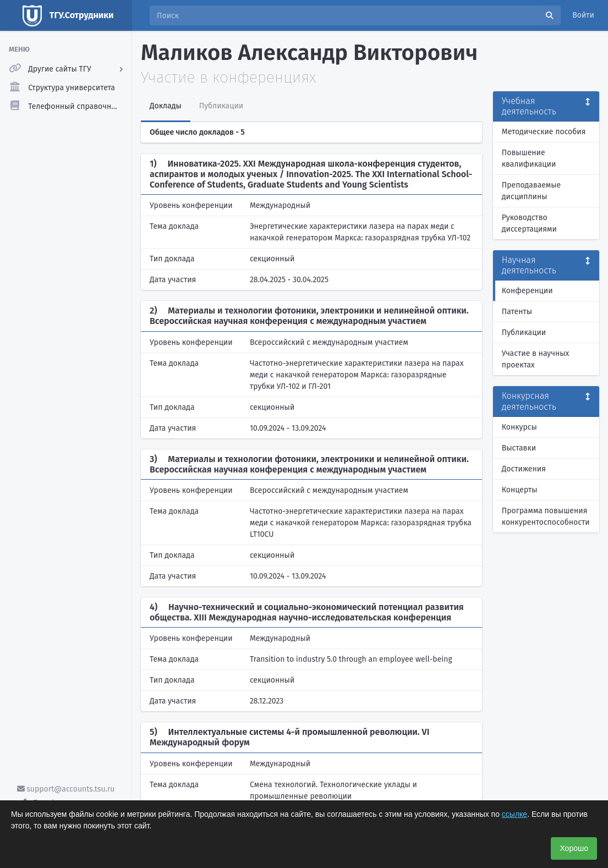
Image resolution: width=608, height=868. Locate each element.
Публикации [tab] (221, 106)
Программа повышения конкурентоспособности (546, 517)
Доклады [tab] (166, 106)
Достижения (524, 469)
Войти (583, 15)
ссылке (514, 814)
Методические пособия (544, 132)
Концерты (520, 490)
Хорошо (574, 848)
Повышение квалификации (529, 158)
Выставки (519, 448)
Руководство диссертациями (529, 223)
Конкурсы (519, 427)
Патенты (517, 312)
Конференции (527, 291)
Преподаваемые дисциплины (531, 191)
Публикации (524, 333)
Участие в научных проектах (536, 359)
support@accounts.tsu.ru (66, 789)
